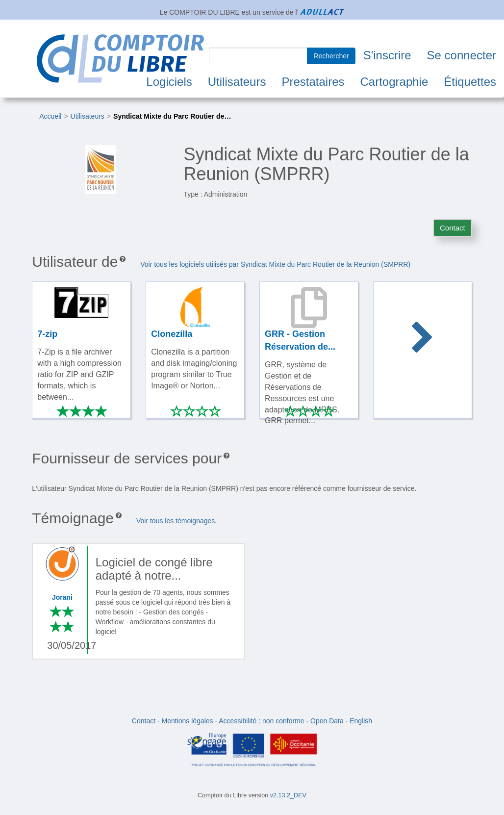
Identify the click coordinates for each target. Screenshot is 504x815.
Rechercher (331, 56)
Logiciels (169, 82)
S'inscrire (387, 55)
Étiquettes (470, 82)
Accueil (50, 116)
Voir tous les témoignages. (176, 521)
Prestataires (313, 82)
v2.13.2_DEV (288, 795)
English (361, 721)
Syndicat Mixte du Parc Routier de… (172, 116)
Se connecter (462, 55)
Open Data (327, 721)
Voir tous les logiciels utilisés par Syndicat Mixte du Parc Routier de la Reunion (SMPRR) (275, 264)
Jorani (62, 597)
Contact (453, 228)
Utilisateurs (237, 82)
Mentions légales (188, 721)
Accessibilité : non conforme (261, 721)
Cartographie (394, 82)
